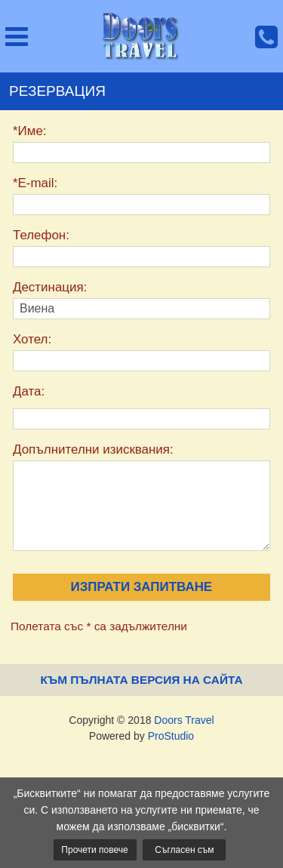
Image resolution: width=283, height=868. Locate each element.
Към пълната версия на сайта (141, 680)
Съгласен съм (184, 850)
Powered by (141, 736)
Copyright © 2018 (141, 720)
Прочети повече (94, 850)
